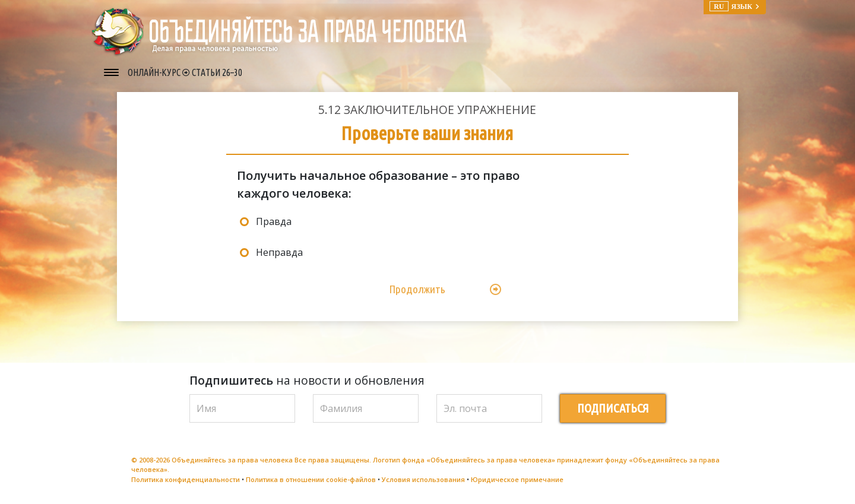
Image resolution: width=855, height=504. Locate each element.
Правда (274, 221)
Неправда (279, 252)
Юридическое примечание (517, 479)
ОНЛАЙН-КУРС (155, 72)
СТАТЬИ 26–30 (217, 72)
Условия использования (423, 479)
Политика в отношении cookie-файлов (311, 479)
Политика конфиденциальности (186, 479)
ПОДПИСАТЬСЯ (613, 408)
